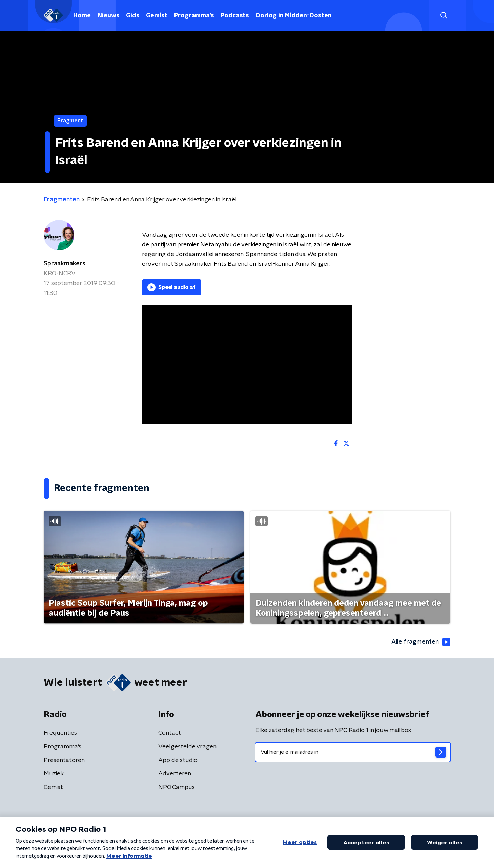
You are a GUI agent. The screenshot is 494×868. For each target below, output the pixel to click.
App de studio (178, 760)
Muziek (54, 774)
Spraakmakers (65, 264)
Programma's (194, 16)
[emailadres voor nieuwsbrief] (353, 752)
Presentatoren (64, 760)
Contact (170, 733)
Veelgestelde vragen (187, 747)
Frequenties (60, 733)
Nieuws (108, 16)
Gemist (157, 16)
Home (82, 16)
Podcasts (235, 16)
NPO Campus (177, 787)
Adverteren (175, 774)
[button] (444, 15)
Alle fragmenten (421, 642)
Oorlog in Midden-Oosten (294, 16)
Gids (133, 16)
